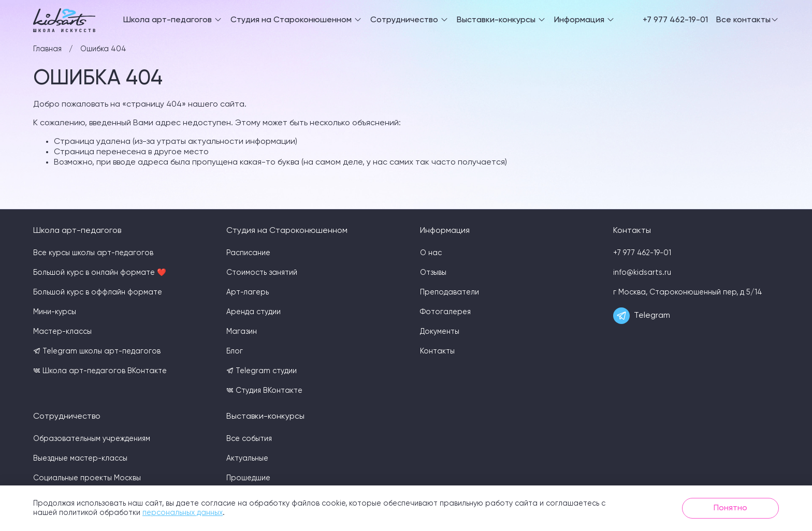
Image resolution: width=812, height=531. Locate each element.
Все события (249, 439)
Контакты (437, 351)
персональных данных (183, 513)
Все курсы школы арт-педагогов (93, 253)
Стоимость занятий (262, 273)
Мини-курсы (55, 312)
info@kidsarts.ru (642, 273)
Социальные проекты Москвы (87, 478)
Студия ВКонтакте (264, 390)
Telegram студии (262, 371)
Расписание (248, 253)
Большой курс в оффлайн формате (98, 292)
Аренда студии (253, 312)
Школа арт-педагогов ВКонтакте (100, 371)
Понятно (730, 508)
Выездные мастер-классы (80, 459)
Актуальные (247, 459)
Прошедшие (248, 478)
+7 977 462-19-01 (675, 20)
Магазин (242, 332)
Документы (440, 332)
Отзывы (433, 273)
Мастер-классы (62, 332)
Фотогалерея (445, 312)
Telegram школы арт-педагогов (97, 351)
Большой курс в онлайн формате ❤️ (100, 273)
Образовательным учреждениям (92, 439)
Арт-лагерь (248, 292)
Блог (235, 351)
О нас (431, 253)
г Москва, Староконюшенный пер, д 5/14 (688, 292)
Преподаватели (450, 292)
